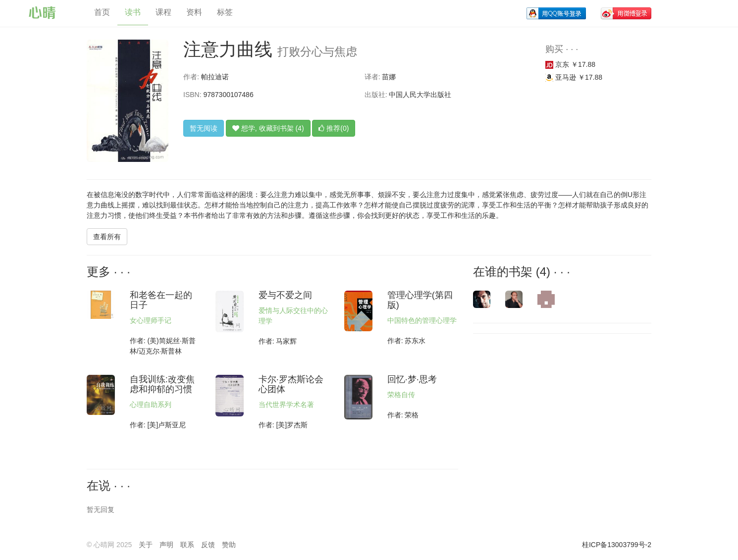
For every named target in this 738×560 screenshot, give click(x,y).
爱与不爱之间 (285, 295)
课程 (163, 12)
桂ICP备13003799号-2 (617, 545)
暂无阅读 (204, 128)
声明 (166, 545)
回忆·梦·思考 (412, 379)
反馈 (208, 545)
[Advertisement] (540, 406)
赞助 (229, 545)
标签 (225, 12)
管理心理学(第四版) (420, 300)
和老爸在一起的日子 (161, 300)
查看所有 (107, 237)
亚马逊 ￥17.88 (574, 77)
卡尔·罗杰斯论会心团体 (291, 384)
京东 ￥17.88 (570, 64)
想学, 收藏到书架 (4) (268, 128)
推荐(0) (334, 128)
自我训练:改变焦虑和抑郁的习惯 (162, 384)
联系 (187, 545)
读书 (133, 12)
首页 (102, 12)
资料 (194, 12)
